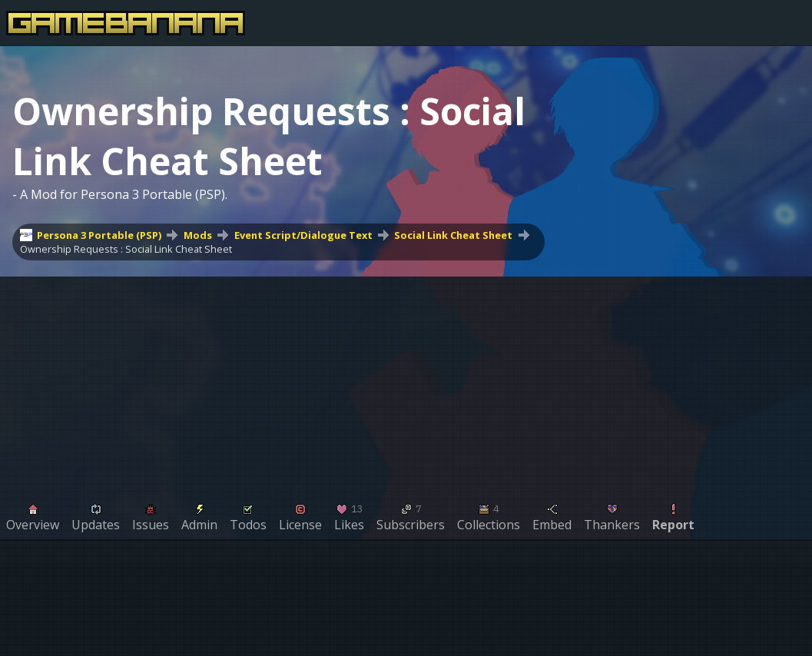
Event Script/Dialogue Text (303, 235)
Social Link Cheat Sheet (453, 235)
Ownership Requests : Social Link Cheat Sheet (126, 249)
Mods (198, 235)
